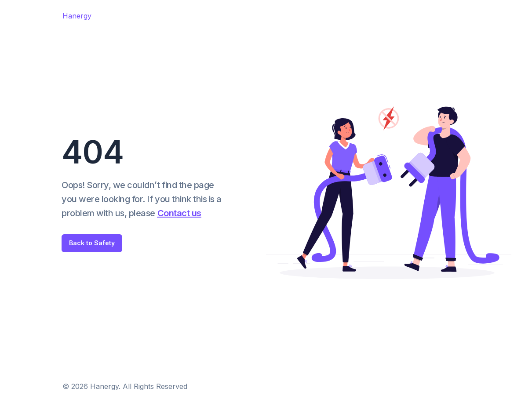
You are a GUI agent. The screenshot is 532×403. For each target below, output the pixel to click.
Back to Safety (92, 243)
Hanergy (77, 16)
